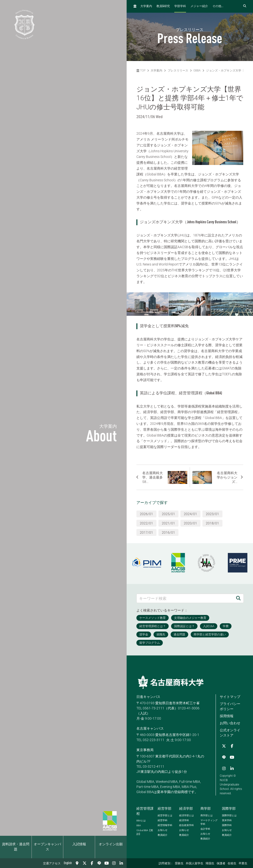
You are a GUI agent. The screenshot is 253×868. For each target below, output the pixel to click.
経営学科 (163, 820)
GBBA (197, 71)
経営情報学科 (165, 824)
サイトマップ (230, 697)
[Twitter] (85, 863)
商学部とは (207, 815)
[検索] (238, 598)
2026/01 (146, 514)
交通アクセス (52, 864)
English (68, 863)
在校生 (232, 864)
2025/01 (168, 514)
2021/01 (168, 523)
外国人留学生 (195, 864)
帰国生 (210, 864)
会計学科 (205, 828)
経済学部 (186, 808)
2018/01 (212, 523)
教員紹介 (163, 834)
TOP (141, 71)
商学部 (206, 808)
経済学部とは (187, 815)
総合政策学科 (187, 824)
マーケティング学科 (209, 821)
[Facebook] (92, 863)
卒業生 (243, 864)
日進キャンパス (148, 697)
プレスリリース (178, 71)
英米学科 (227, 820)
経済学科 (184, 820)
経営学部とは (165, 815)
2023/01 (212, 514)
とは (141, 820)
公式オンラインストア (230, 733)
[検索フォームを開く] (245, 6)
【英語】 (145, 831)
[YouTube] (107, 863)
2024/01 (190, 514)
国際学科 (227, 824)
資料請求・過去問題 (16, 847)
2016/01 (168, 532)
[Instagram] (114, 863)
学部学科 (180, 6)
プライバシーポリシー (230, 706)
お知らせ (163, 829)
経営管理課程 (145, 810)
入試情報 (79, 844)
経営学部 (165, 808)
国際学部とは (229, 815)
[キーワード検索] (185, 598)
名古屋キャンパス (150, 728)
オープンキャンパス (47, 847)
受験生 (179, 864)
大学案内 (146, 6)
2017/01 (146, 532)
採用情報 (227, 716)
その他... (218, 6)
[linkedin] (121, 863)
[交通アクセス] (77, 863)
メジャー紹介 (199, 6)
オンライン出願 (111, 844)
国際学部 (229, 808)
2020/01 (190, 523)
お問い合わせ (230, 723)
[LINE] (99, 863)
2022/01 (146, 523)
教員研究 (163, 6)
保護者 (221, 864)
